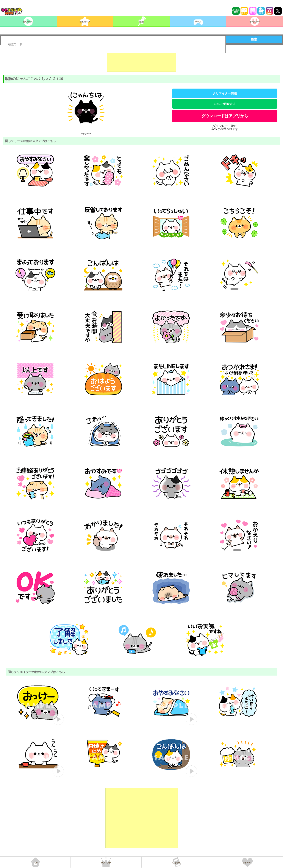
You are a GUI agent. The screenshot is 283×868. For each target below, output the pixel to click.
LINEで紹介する (225, 104)
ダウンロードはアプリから (225, 116)
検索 (254, 39)
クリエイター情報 (225, 93)
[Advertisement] (142, 61)
